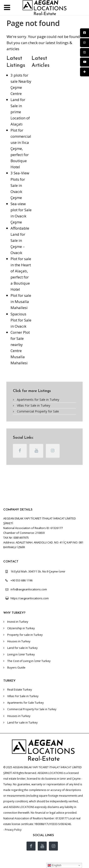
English (54, 865)
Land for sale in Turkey (22, 648)
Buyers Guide (16, 667)
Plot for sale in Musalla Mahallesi (21, 302)
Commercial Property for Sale (38, 411)
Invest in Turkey (18, 622)
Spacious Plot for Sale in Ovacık (21, 320)
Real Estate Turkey (20, 689)
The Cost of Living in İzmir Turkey (29, 661)
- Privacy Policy (12, 830)
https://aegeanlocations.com (30, 598)
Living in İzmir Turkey (21, 654)
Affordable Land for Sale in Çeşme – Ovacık (20, 240)
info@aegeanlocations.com (29, 589)
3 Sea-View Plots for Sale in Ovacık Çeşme (20, 185)
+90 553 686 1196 (21, 580)
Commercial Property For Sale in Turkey (32, 709)
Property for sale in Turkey (25, 635)
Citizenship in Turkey (21, 628)
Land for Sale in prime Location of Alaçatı (20, 112)
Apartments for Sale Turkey (26, 703)
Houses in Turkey (19, 641)
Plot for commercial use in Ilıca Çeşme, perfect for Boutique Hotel (21, 149)
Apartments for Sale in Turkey (38, 400)
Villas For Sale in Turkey (34, 405)
